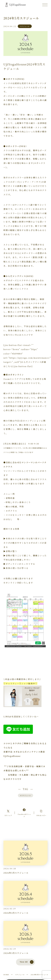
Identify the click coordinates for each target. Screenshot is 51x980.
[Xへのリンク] (8, 813)
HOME (6, 975)
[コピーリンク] (41, 813)
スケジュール (25, 795)
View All (27, 962)
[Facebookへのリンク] (24, 813)
